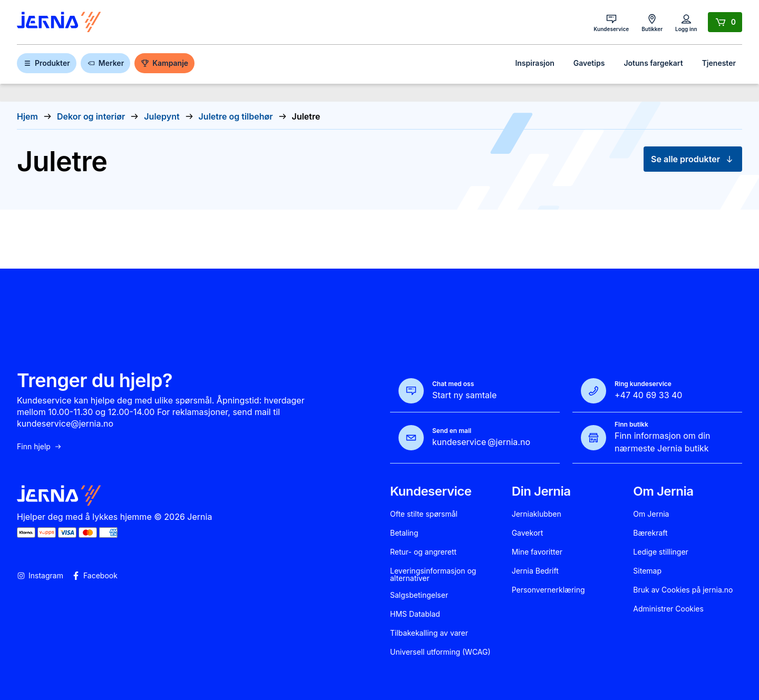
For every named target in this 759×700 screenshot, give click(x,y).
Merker (105, 63)
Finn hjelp (40, 447)
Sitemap (647, 571)
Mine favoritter (537, 552)
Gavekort (528, 533)
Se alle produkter (693, 159)
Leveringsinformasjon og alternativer (433, 575)
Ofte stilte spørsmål (424, 514)
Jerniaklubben (537, 514)
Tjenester (719, 63)
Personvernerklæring (548, 590)
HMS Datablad (415, 614)
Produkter (47, 63)
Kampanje (164, 63)
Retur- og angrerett (423, 552)
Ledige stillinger (661, 552)
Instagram (40, 576)
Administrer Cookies (668, 609)
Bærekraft (650, 533)
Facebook (95, 576)
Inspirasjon (534, 63)
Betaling (404, 533)
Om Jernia (651, 514)
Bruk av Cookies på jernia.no (683, 590)
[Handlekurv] (725, 22)
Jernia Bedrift (535, 571)
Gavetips (589, 63)
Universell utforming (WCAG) (440, 652)
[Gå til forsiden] (59, 22)
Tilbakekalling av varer (429, 633)
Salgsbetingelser (419, 595)
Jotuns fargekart (653, 63)
